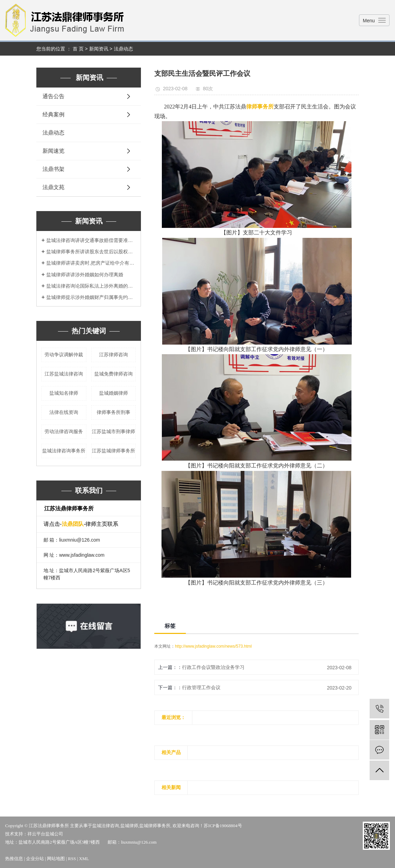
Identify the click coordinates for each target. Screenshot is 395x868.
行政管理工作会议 (201, 687)
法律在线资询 (64, 412)
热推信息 (14, 859)
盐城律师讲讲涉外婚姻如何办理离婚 (85, 275)
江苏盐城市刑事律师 (113, 431)
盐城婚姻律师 (113, 393)
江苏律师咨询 (113, 355)
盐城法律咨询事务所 (64, 451)
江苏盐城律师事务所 (113, 451)
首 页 (78, 49)
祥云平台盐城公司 (45, 834)
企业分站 (35, 859)
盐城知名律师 (64, 393)
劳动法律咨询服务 (64, 431)
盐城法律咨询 (106, 826)
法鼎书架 (53, 169)
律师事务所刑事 (113, 412)
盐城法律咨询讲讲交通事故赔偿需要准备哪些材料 (91, 240)
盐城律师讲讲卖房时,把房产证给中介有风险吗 (91, 263)
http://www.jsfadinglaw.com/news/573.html (213, 646)
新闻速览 (53, 151)
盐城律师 (129, 826)
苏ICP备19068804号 (223, 826)
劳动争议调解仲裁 (64, 355)
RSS (72, 859)
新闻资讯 (99, 49)
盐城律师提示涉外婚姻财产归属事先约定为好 (91, 297)
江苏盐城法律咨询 (64, 374)
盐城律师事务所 (155, 826)
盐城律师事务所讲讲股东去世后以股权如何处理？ (91, 252)
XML (84, 859)
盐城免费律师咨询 (113, 374)
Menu (369, 21)
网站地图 (56, 859)
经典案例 (53, 114)
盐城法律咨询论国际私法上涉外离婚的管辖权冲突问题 (91, 286)
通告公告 (53, 96)
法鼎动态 (123, 49)
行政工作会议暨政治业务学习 (213, 667)
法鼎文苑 (53, 187)
